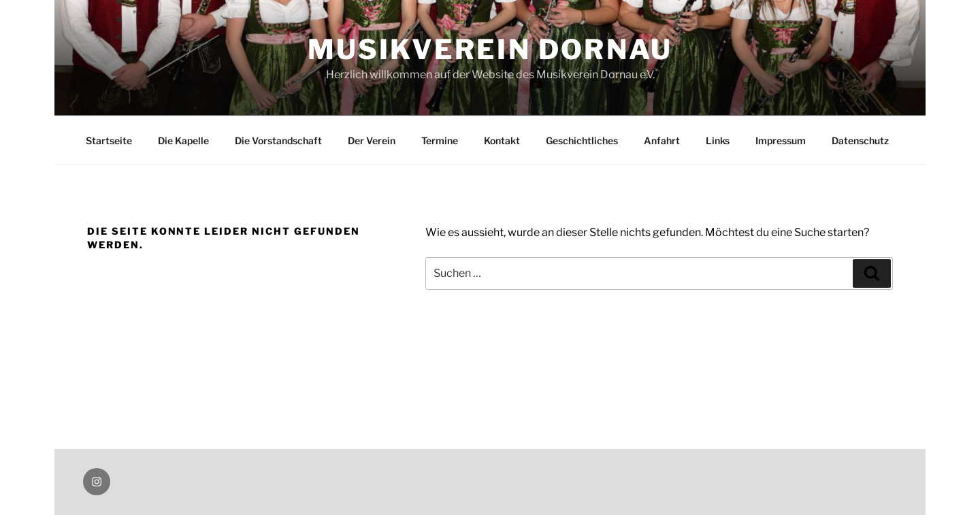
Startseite (109, 140)
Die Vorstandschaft (278, 140)
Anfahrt (662, 140)
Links (718, 140)
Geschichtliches (582, 140)
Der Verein (372, 140)
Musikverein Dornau (490, 49)
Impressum (781, 140)
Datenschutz (860, 140)
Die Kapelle (183, 140)
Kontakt (502, 140)
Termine (440, 140)
